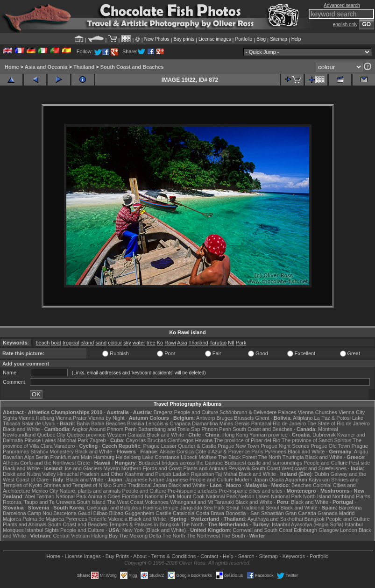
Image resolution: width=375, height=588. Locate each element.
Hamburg (104, 457)
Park (241, 343)
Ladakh (181, 474)
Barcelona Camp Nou (27, 513)
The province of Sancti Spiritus (316, 440)
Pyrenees (275, 452)
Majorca (12, 519)
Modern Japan (251, 480)
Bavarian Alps (18, 457)
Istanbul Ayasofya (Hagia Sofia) (308, 524)
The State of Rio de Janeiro (339, 423)
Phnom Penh (216, 429)
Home (12, 67)
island (87, 343)
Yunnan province (269, 435)
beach (42, 343)
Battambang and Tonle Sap (169, 429)
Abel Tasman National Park (56, 496)
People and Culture (196, 412)
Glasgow (329, 530)
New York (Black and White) (154, 530)
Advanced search (342, 5)
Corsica (185, 452)
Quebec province (86, 435)
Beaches (301, 485)
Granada (328, 513)
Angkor (80, 429)
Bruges (224, 418)
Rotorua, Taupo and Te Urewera (39, 502)
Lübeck (189, 457)
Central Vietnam (71, 536)
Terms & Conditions (173, 556)
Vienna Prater (71, 418)
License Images (83, 556)
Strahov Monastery (52, 452)
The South (233, 536)
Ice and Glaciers (83, 468)
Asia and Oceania (46, 67)
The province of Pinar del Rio (247, 440)
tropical (71, 343)
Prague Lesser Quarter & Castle (180, 446)
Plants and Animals (205, 468)
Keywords (294, 556)
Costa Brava (210, 513)
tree (151, 343)
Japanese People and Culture (200, 480)
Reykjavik (239, 468)
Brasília (136, 423)
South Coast (266, 468)
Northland (343, 496)
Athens (11, 463)
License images (215, 39)
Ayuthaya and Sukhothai (275, 519)
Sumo (120, 485)
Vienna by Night (106, 418)
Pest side (359, 463)
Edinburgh (305, 530)
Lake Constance (161, 457)
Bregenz (163, 412)
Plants (363, 496)
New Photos (157, 39)
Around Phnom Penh (113, 429)
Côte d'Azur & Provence (223, 452)
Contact (209, 556)
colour (115, 343)
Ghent (262, 418)
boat (56, 343)
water (139, 343)
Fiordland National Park (149, 496)
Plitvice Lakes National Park (56, 440)
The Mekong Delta (140, 536)
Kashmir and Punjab (148, 474)
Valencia (117, 519)
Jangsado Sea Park (202, 508)
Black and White (21, 429)
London (349, 530)
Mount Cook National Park (207, 496)
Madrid (347, 513)
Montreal (328, 429)
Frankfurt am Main (71, 457)
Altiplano (303, 418)
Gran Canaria (301, 513)
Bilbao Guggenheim (132, 513)
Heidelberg (128, 457)
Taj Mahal (226, 474)
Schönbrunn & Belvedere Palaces (258, 412)
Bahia (83, 423)
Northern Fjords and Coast (152, 468)
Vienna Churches (318, 412)
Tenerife (97, 519)
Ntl (231, 343)
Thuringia (293, 457)
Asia (182, 343)
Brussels (244, 418)
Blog (261, 39)
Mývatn (111, 468)
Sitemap (279, 39)
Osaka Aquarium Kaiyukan (299, 480)
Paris (257, 452)
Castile (163, 513)
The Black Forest (237, 457)
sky (127, 343)
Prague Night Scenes (285, 446)
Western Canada (126, 435)
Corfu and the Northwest (48, 463)
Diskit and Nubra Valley (29, 474)
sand (101, 343)
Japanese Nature (145, 480)
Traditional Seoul (260, 508)
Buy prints (184, 39)
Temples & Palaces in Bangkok (144, 524)
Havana (204, 440)
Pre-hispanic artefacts (192, 491)
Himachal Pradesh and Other (91, 474)
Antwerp (205, 418)
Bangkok (315, 519)
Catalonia (184, 513)
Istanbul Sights (42, 530)
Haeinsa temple (161, 508)
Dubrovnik (324, 435)
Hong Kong (235, 435)
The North (270, 457)
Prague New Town (238, 446)
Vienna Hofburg (36, 418)
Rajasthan (203, 474)
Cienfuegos (181, 440)
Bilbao (101, 513)
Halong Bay (104, 536)
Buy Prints (117, 556)
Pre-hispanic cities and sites (250, 491)
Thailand (84, 67)
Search (246, 556)
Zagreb (98, 440)
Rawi (170, 343)
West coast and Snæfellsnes (314, 468)
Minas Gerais (235, 423)
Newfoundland (19, 435)
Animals (97, 496)
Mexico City (45, 491)
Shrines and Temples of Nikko (77, 485)
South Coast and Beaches (132, 67)
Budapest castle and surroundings (263, 463)
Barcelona (350, 508)
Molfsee (208, 457)
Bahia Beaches (108, 423)
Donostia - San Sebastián (255, 513)
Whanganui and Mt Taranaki (202, 502)
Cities (114, 496)
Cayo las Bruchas (146, 440)
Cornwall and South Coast (262, 530)
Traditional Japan (147, 485)
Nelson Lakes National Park (270, 496)
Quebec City (51, 435)
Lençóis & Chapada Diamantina (182, 423)
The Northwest (203, 536)
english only (345, 25)
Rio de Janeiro (289, 423)
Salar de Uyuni (39, 423)
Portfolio (244, 39)
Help (296, 39)
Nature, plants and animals (90, 491)
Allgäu (361, 452)
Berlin (42, 457)
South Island (91, 502)
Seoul (233, 508)
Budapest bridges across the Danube (180, 463)
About (140, 556)
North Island (317, 496)
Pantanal (261, 423)
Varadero (64, 446)
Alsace (167, 452)
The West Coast (125, 502)
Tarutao (218, 343)
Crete (84, 463)
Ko (160, 343)
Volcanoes (157, 502)
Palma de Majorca (43, 519)
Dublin (322, 474)
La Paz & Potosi (333, 418)
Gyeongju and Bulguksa (114, 508)
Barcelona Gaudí (73, 513)
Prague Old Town (330, 446)
